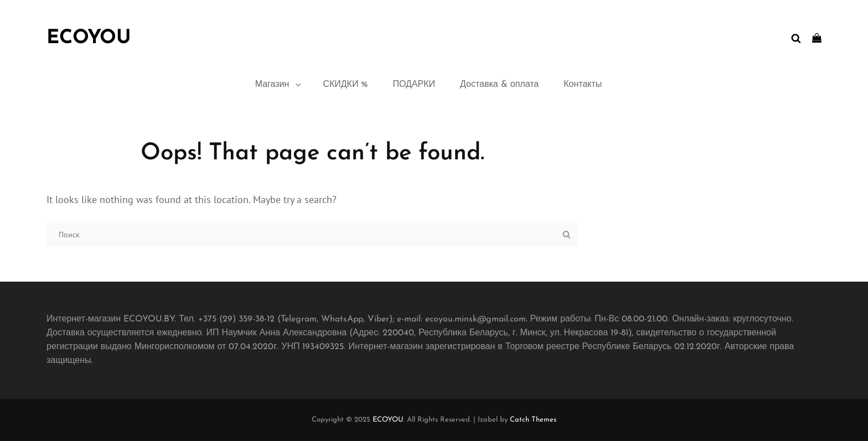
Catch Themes (533, 420)
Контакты (583, 85)
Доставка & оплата (499, 85)
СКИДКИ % (345, 85)
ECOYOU (89, 38)
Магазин (279, 85)
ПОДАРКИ (414, 85)
